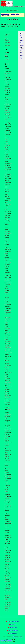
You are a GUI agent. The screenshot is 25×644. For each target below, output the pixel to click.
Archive (13, 14)
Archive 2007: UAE (21, 57)
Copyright (3, 640)
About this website (13, 630)
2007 (18, 14)
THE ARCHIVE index (13, 621)
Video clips (13, 624)
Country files (13, 634)
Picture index (13, 627)
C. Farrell (10, 640)
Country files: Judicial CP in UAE (22, 49)
